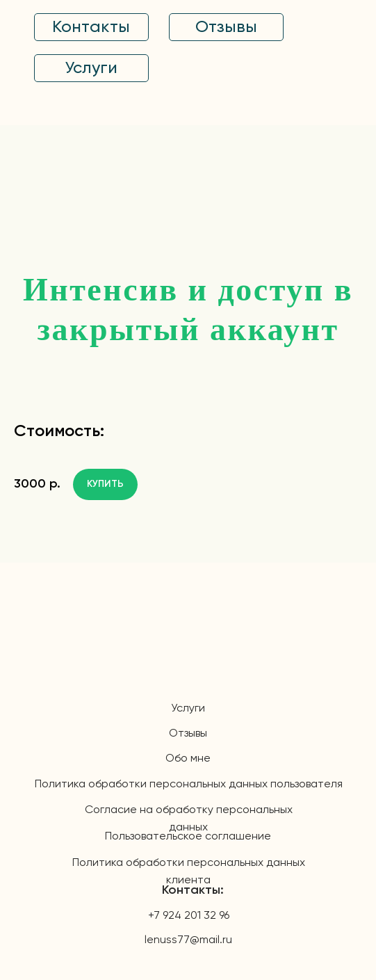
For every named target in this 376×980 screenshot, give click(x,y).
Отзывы (188, 734)
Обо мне (188, 759)
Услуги (188, 709)
